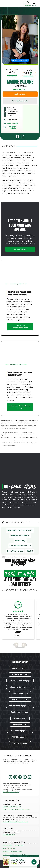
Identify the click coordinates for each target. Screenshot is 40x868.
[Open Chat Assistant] (34, 862)
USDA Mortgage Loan (20, 737)
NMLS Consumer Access (11, 792)
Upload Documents (20, 101)
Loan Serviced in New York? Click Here (16, 809)
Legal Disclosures (9, 848)
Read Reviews (28, 76)
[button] (34, 3)
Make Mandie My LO (21, 60)
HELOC (30, 551)
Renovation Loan (20, 724)
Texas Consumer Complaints (12, 852)
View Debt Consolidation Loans (20, 407)
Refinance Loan (20, 718)
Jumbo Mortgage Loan (20, 712)
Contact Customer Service (12, 807)
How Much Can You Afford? (20, 530)
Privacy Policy (7, 845)
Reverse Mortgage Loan (20, 731)
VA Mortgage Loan (20, 743)
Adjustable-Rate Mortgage (20, 687)
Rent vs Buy (20, 541)
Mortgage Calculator (20, 535)
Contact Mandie (20, 249)
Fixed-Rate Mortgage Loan (20, 706)
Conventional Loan (20, 693)
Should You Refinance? (20, 546)
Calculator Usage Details (16, 557)
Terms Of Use (19, 845)
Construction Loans (20, 668)
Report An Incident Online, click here (15, 822)
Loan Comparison (15, 551)
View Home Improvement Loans (20, 327)
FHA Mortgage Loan (20, 699)
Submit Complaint (9, 835)
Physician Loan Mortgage (20, 681)
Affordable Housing (20, 674)
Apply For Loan (20, 94)
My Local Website (13, 127)
